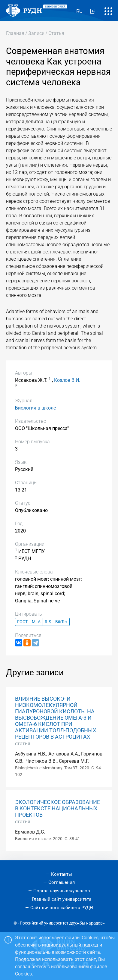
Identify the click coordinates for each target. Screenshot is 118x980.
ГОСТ (22, 622)
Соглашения (62, 882)
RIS (48, 622)
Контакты (62, 874)
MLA (36, 622)
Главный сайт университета (62, 899)
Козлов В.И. (67, 380)
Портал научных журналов (62, 891)
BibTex (61, 622)
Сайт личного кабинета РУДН (62, 908)
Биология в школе (35, 408)
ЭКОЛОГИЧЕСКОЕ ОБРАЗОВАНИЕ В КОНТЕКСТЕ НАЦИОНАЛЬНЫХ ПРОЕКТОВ (57, 809)
